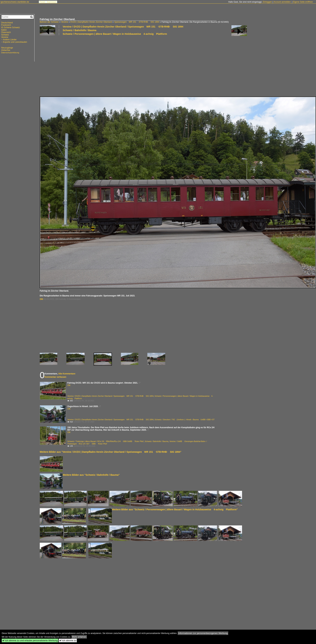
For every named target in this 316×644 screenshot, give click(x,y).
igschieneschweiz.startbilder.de (15, 2)
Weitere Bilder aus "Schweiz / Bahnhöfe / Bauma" (91, 475)
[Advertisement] (140, 66)
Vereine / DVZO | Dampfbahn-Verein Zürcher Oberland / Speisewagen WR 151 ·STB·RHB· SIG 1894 (123, 27)
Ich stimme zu (68, 640)
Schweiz (5, 35)
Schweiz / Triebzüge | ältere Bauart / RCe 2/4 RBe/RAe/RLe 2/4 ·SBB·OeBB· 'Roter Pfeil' (106, 441)
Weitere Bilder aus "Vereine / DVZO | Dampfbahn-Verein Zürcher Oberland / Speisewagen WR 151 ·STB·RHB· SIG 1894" (111, 452)
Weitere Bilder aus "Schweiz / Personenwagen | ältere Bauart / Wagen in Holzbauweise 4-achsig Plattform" (175, 509)
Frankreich (6, 25)
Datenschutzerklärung (10, 53)
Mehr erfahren (79, 637)
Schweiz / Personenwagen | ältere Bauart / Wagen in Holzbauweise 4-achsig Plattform (115, 34)
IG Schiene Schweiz (10, 27)
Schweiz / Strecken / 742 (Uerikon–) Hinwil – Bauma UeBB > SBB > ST (185, 420)
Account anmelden (282, 2)
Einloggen (267, 2)
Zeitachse (6, 50)
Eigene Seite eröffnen (303, 2)
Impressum (52, 2)
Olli (41, 299)
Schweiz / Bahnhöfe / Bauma (80, 30)
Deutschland (7, 23)
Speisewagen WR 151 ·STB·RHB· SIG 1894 (137, 22)
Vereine (64, 22)
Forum (42, 2)
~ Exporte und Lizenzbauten (14, 42)
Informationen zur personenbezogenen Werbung (203, 633)
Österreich (6, 32)
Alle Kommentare (67, 374)
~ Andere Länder (9, 40)
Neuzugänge (7, 48)
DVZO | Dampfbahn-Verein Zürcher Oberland (91, 22)
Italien (4, 30)
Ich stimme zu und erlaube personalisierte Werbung (30, 640)
